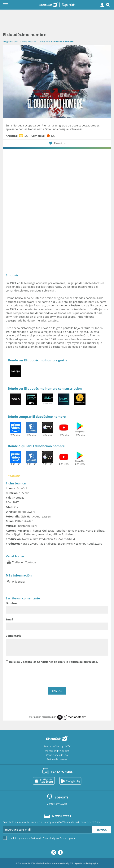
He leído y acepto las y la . (53, 662)
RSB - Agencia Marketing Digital (84, 863)
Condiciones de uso (50, 662)
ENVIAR (57, 691)
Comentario (14, 636)
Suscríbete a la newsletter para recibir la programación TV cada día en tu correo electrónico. (52, 822)
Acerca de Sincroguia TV (57, 746)
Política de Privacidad (42, 838)
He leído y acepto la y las (42, 838)
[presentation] (35, 676)
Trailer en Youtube (21, 562)
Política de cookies (57, 759)
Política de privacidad (83, 662)
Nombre (11, 603)
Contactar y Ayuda (57, 804)
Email (9, 619)
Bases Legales (67, 838)
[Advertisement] (57, 21)
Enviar (102, 830)
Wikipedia (15, 582)
